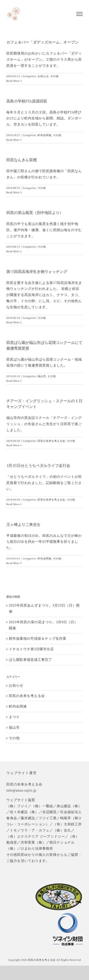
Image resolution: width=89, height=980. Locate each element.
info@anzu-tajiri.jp (21, 790)
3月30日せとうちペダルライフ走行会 (38, 466)
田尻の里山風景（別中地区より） (35, 213)
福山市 (42, 376)
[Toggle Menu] (79, 14)
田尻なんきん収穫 (22, 160)
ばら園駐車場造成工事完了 (30, 660)
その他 (54, 76)
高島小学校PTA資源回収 (27, 101)
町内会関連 (44, 135)
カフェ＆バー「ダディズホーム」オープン (42, 42)
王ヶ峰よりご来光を (23, 525)
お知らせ (43, 76)
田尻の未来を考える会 (51, 441)
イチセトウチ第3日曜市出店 (31, 649)
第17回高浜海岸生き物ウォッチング (37, 272)
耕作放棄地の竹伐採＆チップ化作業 (38, 639)
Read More (13, 81)
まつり (14, 717)
